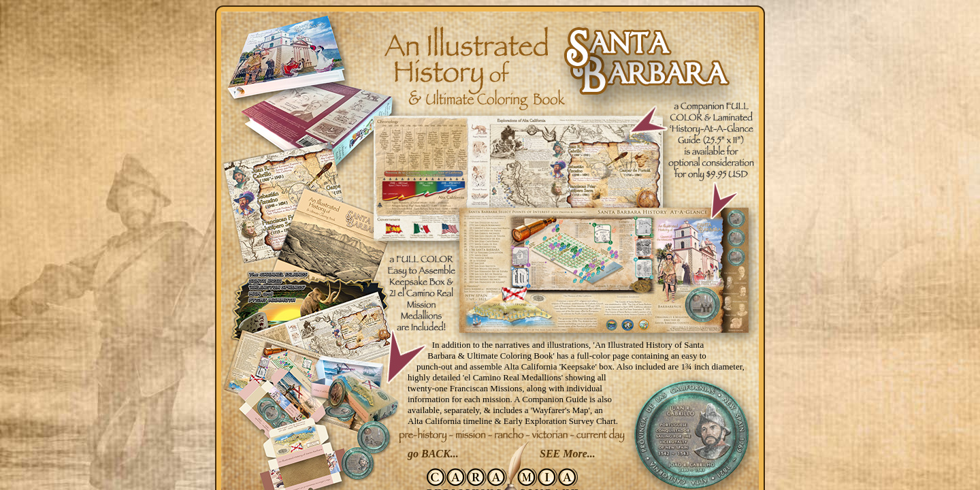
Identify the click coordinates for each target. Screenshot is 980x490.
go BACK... (433, 454)
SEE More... (568, 454)
